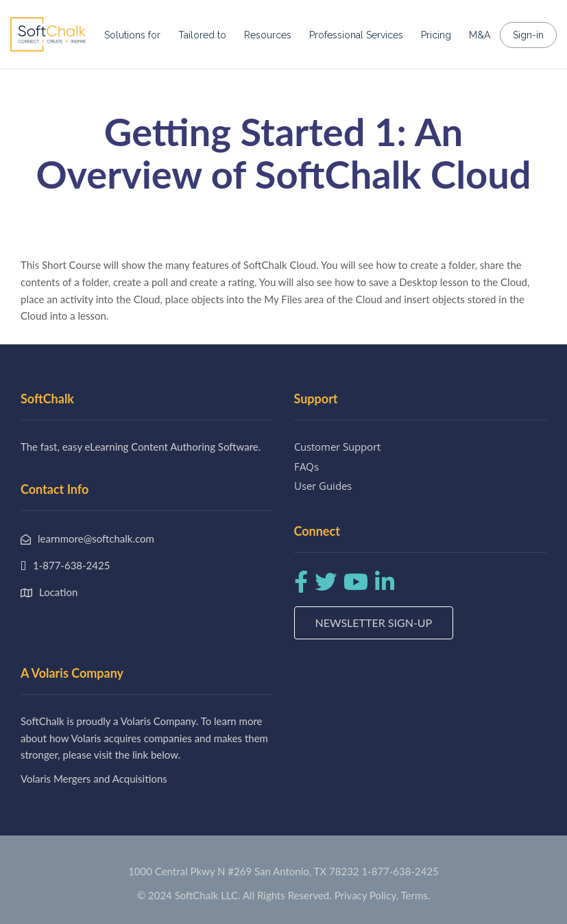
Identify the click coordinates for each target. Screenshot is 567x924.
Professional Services (356, 35)
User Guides (323, 486)
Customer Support (337, 447)
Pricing (436, 35)
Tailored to (202, 35)
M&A (480, 35)
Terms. (416, 895)
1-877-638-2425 (400, 871)
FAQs (306, 466)
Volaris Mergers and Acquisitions (94, 779)
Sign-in (528, 35)
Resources (268, 35)
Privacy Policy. (367, 895)
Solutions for (132, 35)
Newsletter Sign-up (374, 623)
